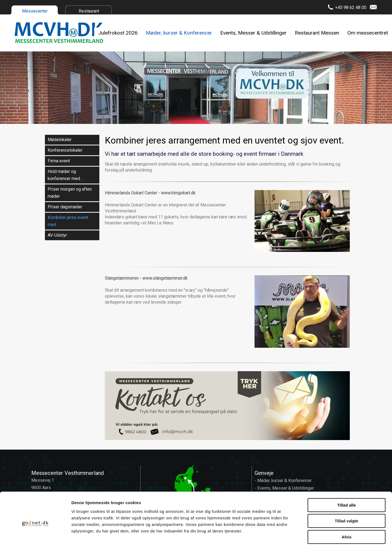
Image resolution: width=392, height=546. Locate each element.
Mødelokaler (60, 140)
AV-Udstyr (57, 235)
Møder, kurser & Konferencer (179, 33)
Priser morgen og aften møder (70, 193)
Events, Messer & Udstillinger (253, 33)
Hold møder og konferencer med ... (66, 175)
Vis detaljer (283, 535)
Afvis (347, 511)
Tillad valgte (347, 495)
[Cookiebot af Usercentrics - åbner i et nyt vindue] (35, 535)
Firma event (59, 161)
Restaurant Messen (317, 33)
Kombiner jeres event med (68, 221)
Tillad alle (347, 479)
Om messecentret (368, 33)
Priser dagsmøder (65, 207)
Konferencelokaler (65, 150)
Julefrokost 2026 (118, 33)
